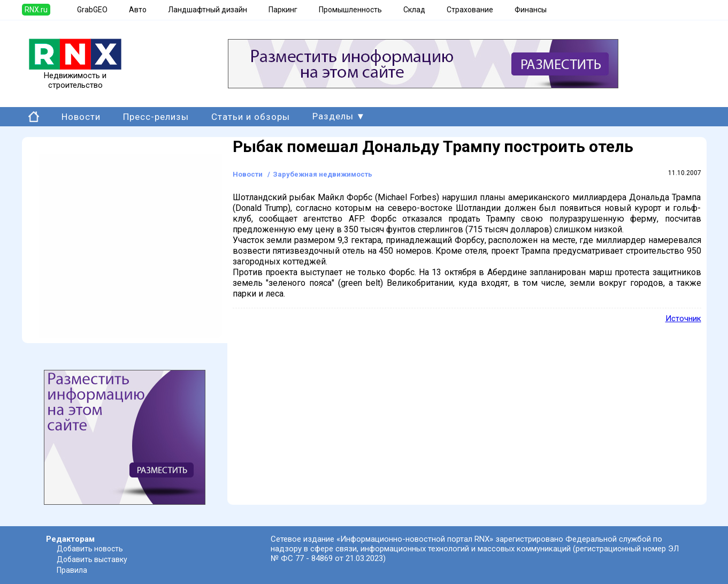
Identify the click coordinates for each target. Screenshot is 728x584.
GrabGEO (92, 10)
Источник (683, 318)
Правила (72, 570)
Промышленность (350, 10)
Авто (138, 10)
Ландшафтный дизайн (208, 10)
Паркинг (283, 10)
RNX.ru (36, 10)
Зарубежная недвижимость (323, 174)
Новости (81, 117)
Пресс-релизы (156, 117)
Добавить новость (90, 549)
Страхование (470, 10)
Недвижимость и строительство (75, 77)
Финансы (531, 10)
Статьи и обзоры (251, 117)
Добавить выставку (92, 559)
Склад (414, 10)
